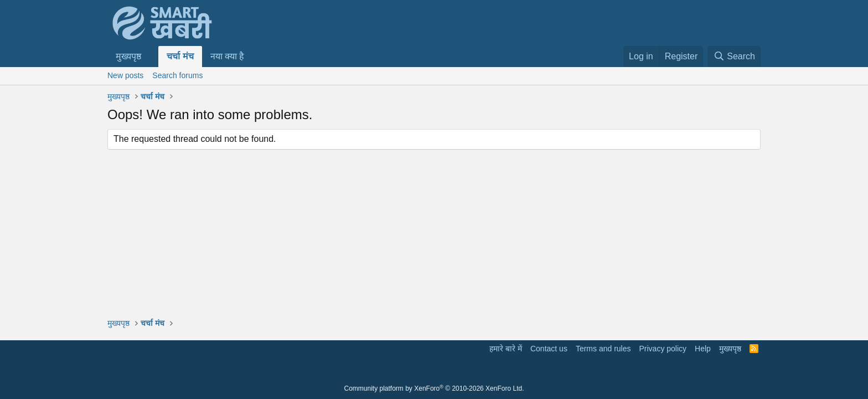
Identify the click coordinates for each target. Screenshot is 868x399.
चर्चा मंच (180, 56)
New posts (125, 75)
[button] (150, 57)
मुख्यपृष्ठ (128, 56)
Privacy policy (663, 349)
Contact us (549, 349)
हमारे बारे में (506, 349)
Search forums (177, 75)
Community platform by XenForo (434, 388)
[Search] (734, 57)
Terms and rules (603, 349)
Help (703, 349)
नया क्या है (228, 56)
